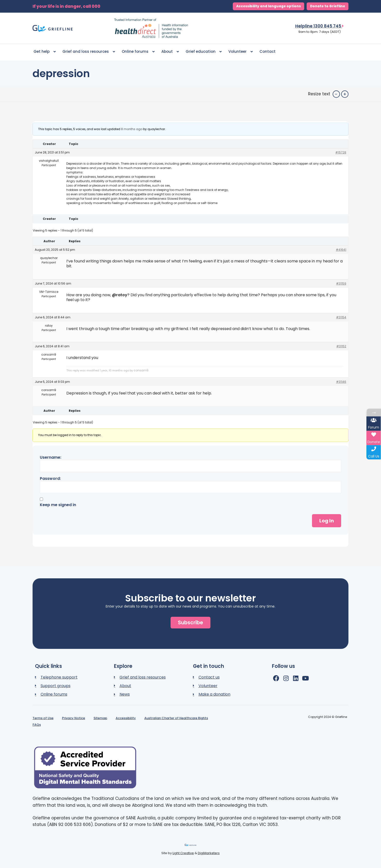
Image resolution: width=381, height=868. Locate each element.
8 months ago (132, 129)
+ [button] (345, 94)
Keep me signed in (58, 505)
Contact (268, 51)
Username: (51, 457)
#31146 (341, 382)
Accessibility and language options (268, 6)
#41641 (341, 250)
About (170, 52)
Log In (327, 521)
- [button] (336, 94)
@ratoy (120, 295)
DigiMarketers (209, 853)
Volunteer (241, 52)
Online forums (138, 52)
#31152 (341, 346)
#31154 (341, 317)
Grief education (204, 52)
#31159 (341, 283)
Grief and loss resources (89, 52)
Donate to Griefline (328, 6)
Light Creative (183, 853)
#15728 (341, 152)
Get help (45, 52)
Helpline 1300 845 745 (319, 26)
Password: (50, 479)
